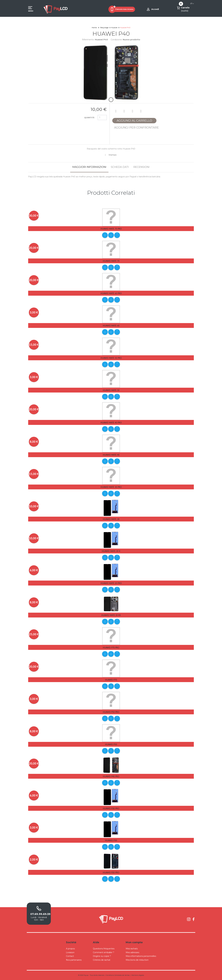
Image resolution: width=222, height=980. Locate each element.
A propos (70, 949)
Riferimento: (88, 40)
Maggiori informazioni (89, 167)
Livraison (70, 952)
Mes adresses (132, 952)
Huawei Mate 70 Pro (111, 229)
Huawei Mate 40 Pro (111, 423)
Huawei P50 (111, 744)
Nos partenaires (74, 960)
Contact (70, 956)
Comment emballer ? (103, 952)
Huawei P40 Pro (111, 776)
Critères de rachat (102, 960)
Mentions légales (138, 975)
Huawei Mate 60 (111, 326)
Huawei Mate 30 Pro (111, 487)
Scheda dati (120, 167)
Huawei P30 (111, 840)
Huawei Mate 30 (111, 519)
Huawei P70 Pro (111, 648)
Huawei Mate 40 (111, 455)
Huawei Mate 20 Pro (111, 583)
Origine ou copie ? (102, 956)
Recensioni (141, 167)
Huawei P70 (111, 680)
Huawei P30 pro (111, 808)
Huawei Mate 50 (111, 390)
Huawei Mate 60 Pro (111, 293)
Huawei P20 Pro (111, 872)
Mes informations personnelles (141, 956)
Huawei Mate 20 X (111, 551)
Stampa (112, 155)
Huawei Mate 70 (111, 261)
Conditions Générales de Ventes (118, 975)
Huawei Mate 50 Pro (111, 358)
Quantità (89, 118)
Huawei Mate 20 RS (111, 615)
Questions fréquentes (104, 949)
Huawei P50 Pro (111, 712)
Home (94, 28)
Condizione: (116, 40)
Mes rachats (132, 949)
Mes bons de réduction (137, 960)
